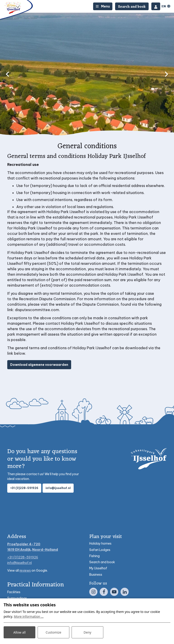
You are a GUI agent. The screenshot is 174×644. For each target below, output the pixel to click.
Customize (54, 632)
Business (96, 575)
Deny (87, 632)
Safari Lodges (100, 550)
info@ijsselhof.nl (58, 488)
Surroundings (17, 598)
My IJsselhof (98, 568)
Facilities (14, 592)
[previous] (7, 74)
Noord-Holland (45, 550)
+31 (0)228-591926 (24, 488)
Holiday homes (100, 543)
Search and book (102, 562)
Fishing (94, 556)
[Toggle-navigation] (103, 6)
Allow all (19, 632)
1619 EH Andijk (19, 550)
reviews (25, 570)
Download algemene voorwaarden (39, 365)
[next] (167, 74)
